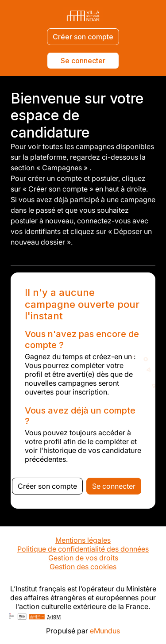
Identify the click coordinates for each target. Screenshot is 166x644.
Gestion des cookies (83, 567)
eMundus (105, 631)
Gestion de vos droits (83, 558)
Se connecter (83, 61)
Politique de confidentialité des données (83, 549)
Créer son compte (83, 37)
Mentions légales (83, 540)
